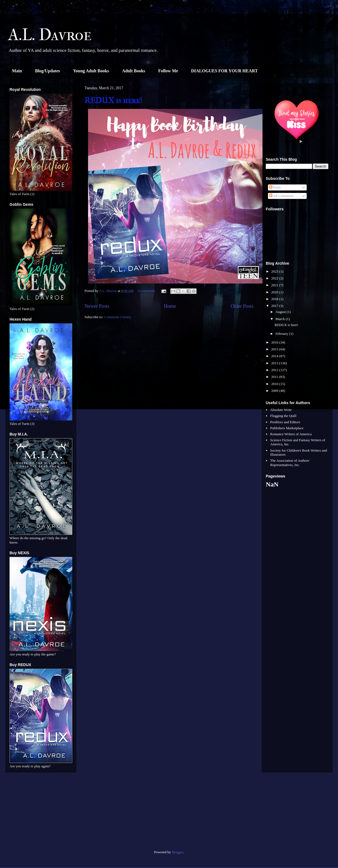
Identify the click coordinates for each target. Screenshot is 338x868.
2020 (275, 292)
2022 (275, 278)
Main (17, 71)
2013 (275, 363)
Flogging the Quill (283, 416)
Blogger (177, 852)
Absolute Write (281, 410)
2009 (275, 391)
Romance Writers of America (291, 434)
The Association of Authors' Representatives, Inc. (290, 463)
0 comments (147, 291)
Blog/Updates (47, 71)
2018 (275, 299)
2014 (275, 356)
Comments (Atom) (117, 317)
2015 (275, 349)
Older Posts (242, 306)
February (282, 334)
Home (170, 306)
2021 (275, 285)
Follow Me (168, 71)
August (281, 312)
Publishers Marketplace (287, 428)
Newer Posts (97, 306)
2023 (275, 271)
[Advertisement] (41, 813)
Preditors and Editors (285, 422)
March (281, 319)
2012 (275, 370)
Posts (275, 187)
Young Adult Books (91, 71)
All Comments (281, 196)
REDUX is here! (113, 101)
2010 (275, 384)
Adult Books (134, 71)
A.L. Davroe (50, 35)
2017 (275, 306)
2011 (275, 377)
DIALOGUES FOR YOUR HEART (224, 71)
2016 (275, 342)
